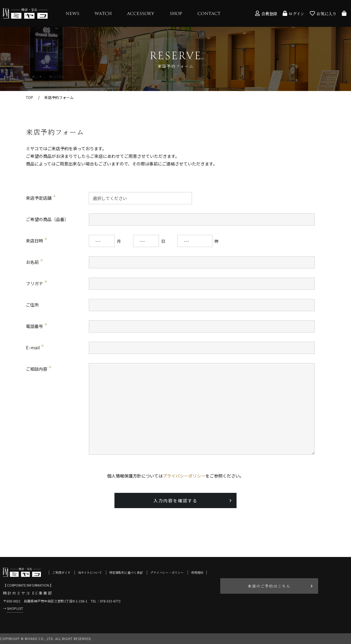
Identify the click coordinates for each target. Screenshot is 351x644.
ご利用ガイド (61, 572)
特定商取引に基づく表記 (126, 572)
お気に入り (323, 14)
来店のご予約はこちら (269, 586)
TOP (30, 97)
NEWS (72, 14)
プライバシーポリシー (184, 476)
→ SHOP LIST (13, 608)
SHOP (176, 14)
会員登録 (266, 14)
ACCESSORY (141, 14)
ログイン (293, 14)
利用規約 (197, 572)
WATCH (103, 14)
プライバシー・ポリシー (167, 572)
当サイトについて (90, 572)
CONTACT (209, 14)
